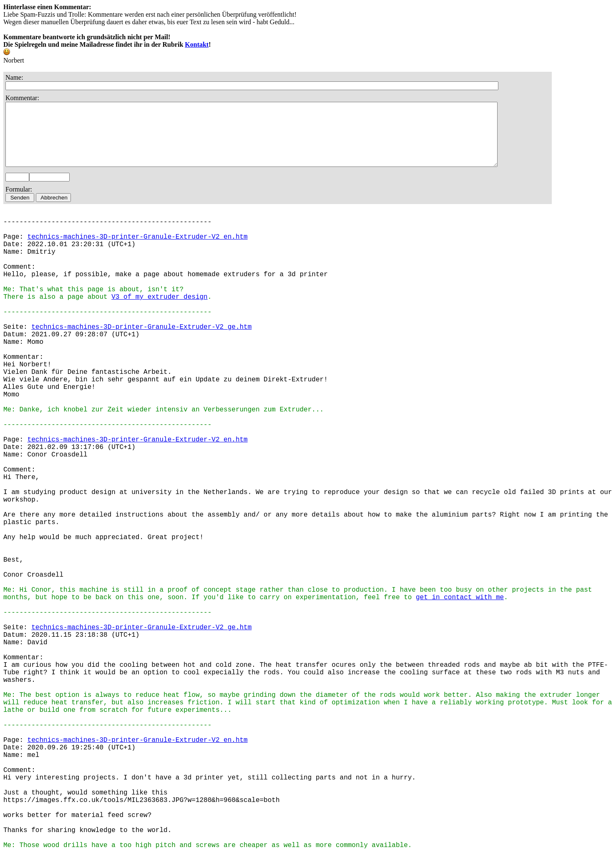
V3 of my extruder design (159, 310)
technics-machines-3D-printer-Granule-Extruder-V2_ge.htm (141, 340)
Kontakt (197, 44)
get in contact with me (460, 610)
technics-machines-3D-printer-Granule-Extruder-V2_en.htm (138, 250)
